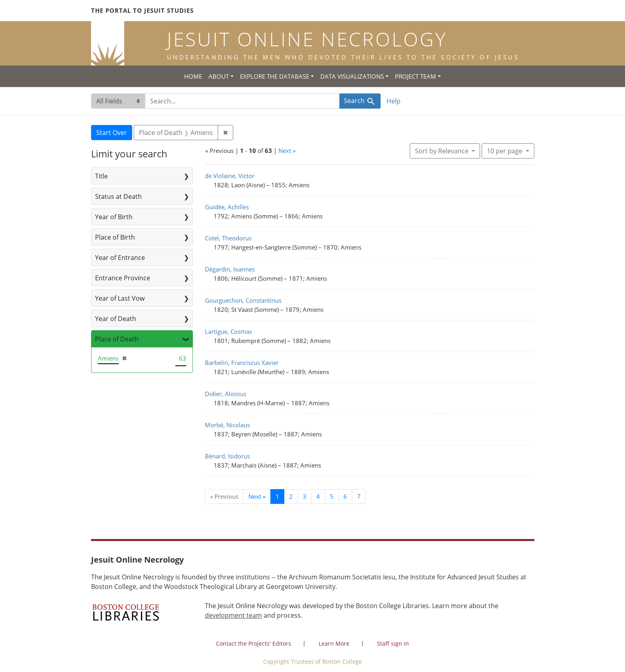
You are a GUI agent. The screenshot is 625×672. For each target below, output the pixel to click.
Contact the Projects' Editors (254, 643)
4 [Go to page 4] (318, 496)
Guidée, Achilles (227, 207)
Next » (287, 151)
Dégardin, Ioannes (230, 269)
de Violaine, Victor (230, 176)
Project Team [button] (416, 76)
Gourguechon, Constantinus (243, 300)
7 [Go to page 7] (359, 496)
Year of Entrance (120, 258)
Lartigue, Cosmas (228, 331)
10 (505, 151)
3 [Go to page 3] (305, 496)
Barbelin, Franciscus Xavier (242, 363)
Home (193, 76)
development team (233, 615)
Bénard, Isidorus (227, 456)
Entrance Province (123, 278)
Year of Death (116, 319)
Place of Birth (115, 237)
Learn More (334, 643)
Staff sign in (393, 643)
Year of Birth (114, 217)
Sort (442, 151)
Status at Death (118, 196)
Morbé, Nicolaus (227, 425)
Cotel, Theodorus (228, 238)
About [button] (219, 76)
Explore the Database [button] (275, 76)
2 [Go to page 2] (291, 496)
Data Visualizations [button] (352, 76)
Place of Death (117, 339)
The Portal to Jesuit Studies (142, 10)
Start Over (112, 133)
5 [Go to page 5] (332, 496)
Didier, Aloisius (226, 394)
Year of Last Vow (120, 298)
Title (101, 176)
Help (394, 101)
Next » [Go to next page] (257, 496)
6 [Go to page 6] (345, 496)
